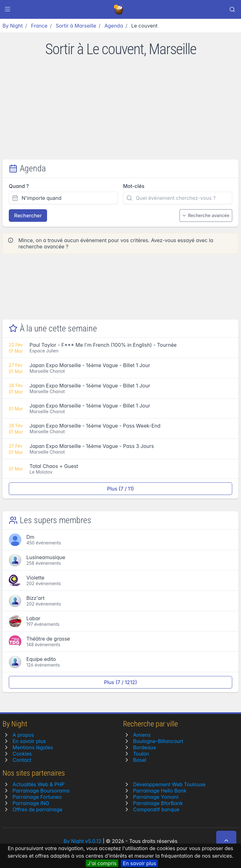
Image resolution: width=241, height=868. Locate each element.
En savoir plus (139, 863)
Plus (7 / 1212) (120, 682)
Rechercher (28, 216)
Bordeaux (145, 747)
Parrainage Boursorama (41, 791)
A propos (23, 735)
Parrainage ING (31, 803)
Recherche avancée (206, 215)
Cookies (22, 754)
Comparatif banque (156, 809)
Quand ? (19, 186)
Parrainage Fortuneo (37, 797)
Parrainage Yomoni (156, 797)
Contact (22, 760)
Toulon (141, 754)
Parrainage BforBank (158, 803)
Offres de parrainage (37, 809)
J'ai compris (102, 863)
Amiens (142, 735)
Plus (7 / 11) (120, 489)
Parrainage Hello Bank (160, 791)
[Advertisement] (120, 112)
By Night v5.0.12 (83, 841)
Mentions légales (33, 747)
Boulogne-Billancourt (158, 741)
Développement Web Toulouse (169, 784)
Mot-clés (134, 186)
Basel (140, 760)
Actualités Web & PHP (38, 784)
